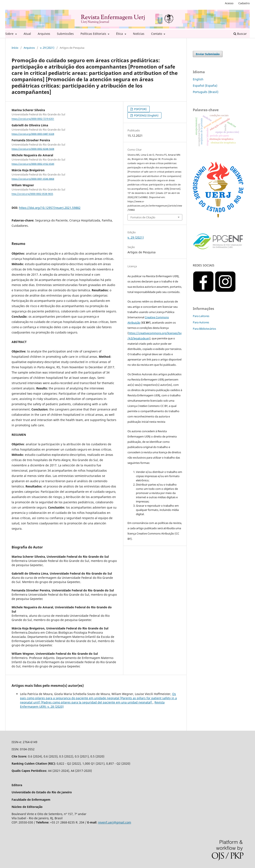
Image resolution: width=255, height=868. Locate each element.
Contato (157, 34)
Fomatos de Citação (143, 217)
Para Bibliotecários (204, 329)
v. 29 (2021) (47, 48)
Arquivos (44, 34)
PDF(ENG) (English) (146, 115)
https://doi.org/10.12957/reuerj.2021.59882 (50, 208)
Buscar (240, 34)
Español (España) (205, 86)
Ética (120, 34)
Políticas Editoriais (94, 34)
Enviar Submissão (208, 54)
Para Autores (201, 322)
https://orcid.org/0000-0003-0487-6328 (33, 134)
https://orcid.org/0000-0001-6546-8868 (33, 179)
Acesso (229, 3)
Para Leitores (201, 316)
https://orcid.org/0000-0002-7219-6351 (33, 119)
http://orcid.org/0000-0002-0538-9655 (32, 194)
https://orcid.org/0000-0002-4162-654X (33, 164)
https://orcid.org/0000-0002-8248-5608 (33, 149)
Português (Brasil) (206, 92)
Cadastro (244, 3)
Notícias (139, 34)
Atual (27, 34)
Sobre (10, 34)
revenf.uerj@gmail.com (115, 822)
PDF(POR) (140, 109)
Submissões (65, 34)
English (198, 79)
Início (15, 48)
